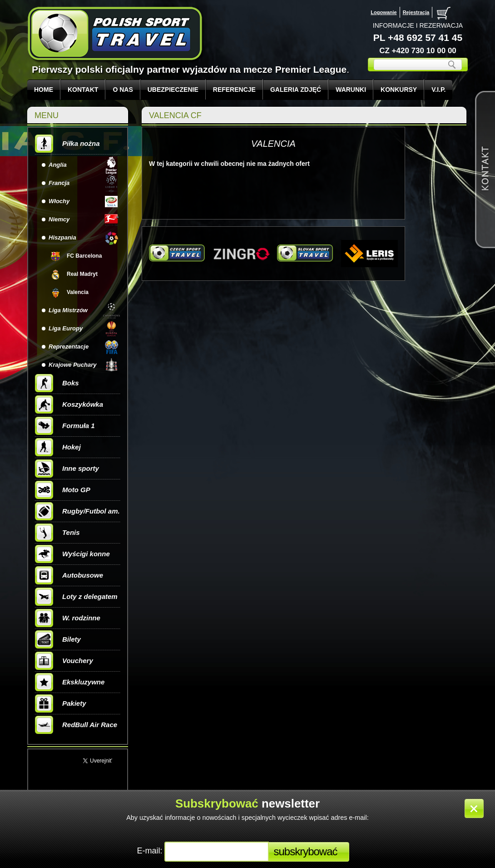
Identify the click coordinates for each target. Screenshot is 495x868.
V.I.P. (438, 90)
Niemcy (59, 219)
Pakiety (61, 703)
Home (44, 90)
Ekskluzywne (70, 682)
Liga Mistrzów (68, 310)
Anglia (58, 165)
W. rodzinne (68, 618)
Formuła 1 (65, 426)
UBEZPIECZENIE (173, 90)
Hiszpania (62, 237)
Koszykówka (69, 404)
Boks (57, 383)
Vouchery (64, 661)
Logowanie (384, 12)
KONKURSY (399, 90)
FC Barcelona (84, 256)
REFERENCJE (234, 90)
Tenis (57, 533)
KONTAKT (83, 90)
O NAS (123, 90)
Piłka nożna (67, 144)
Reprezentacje (69, 347)
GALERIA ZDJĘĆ (296, 90)
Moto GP (63, 490)
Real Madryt (82, 274)
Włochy (59, 201)
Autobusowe (69, 575)
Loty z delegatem (76, 597)
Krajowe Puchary (73, 365)
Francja (59, 183)
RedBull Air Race (76, 725)
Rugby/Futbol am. (77, 511)
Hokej (58, 447)
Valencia (78, 292)
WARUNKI (351, 90)
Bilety (58, 639)
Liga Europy (66, 328)
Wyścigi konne (72, 554)
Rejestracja (416, 12)
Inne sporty (67, 469)
